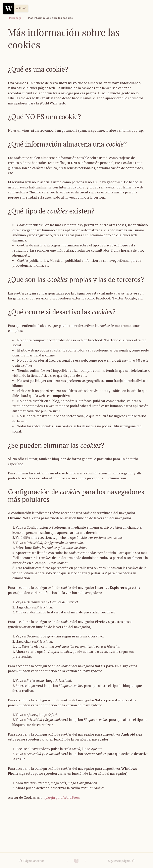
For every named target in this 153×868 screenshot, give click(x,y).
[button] (20, 8)
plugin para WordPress (62, 797)
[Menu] (9, 8)
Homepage (15, 18)
